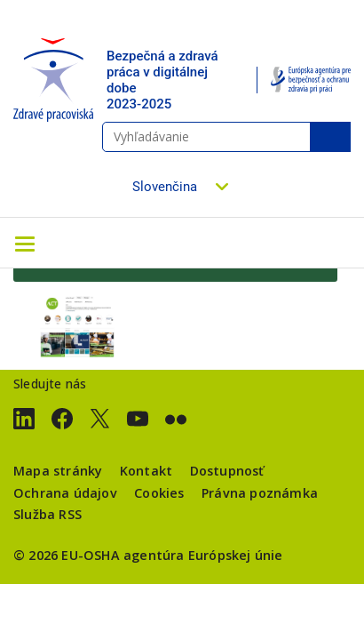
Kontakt (146, 471)
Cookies (159, 493)
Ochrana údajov (65, 493)
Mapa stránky (58, 471)
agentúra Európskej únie (203, 555)
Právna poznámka (260, 493)
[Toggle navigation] (25, 243)
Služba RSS (47, 514)
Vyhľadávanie (330, 137)
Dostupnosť (227, 471)
